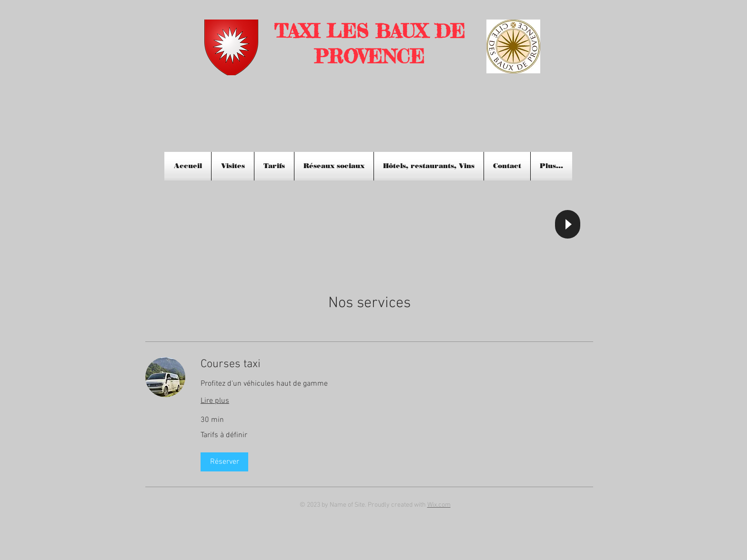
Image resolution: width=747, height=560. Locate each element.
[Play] (568, 224)
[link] (397, 365)
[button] (224, 462)
